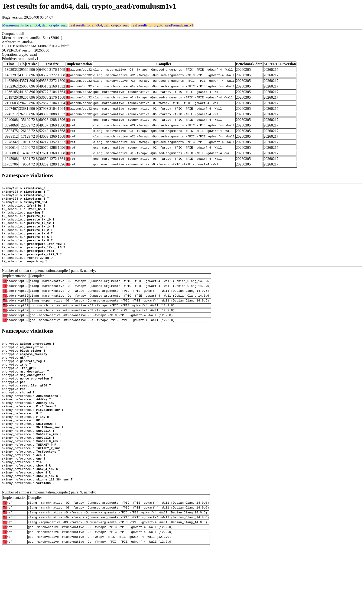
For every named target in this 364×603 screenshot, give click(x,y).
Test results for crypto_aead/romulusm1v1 (162, 25)
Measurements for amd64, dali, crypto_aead (35, 25)
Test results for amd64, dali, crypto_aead (99, 25)
